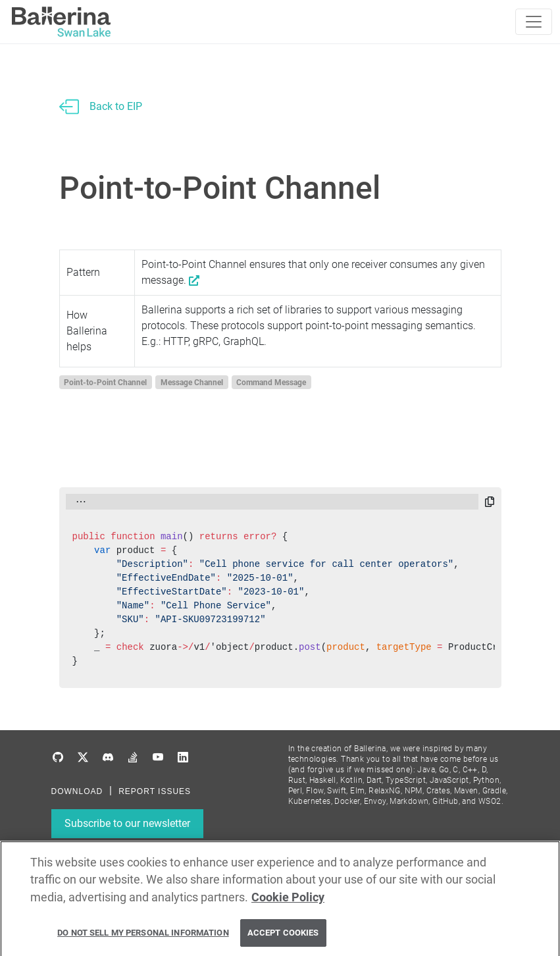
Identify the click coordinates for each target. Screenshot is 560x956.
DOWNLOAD (77, 791)
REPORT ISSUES (155, 791)
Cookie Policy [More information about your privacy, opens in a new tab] (288, 901)
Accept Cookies (283, 937)
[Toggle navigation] (534, 22)
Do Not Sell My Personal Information (143, 937)
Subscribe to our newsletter (127, 823)
